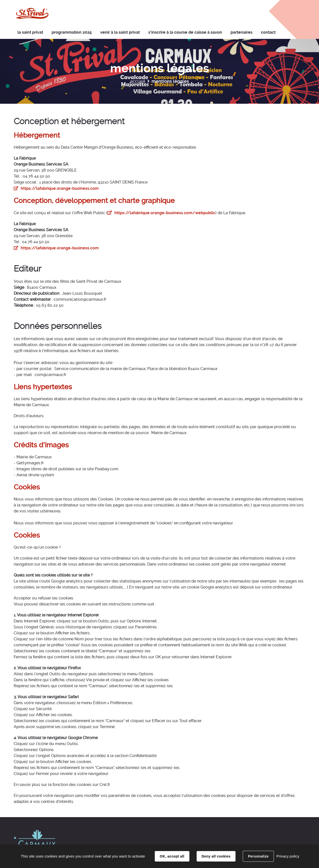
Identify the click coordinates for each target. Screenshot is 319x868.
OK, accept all (172, 856)
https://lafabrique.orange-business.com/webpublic (165, 213)
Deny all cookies (216, 856)
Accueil (138, 81)
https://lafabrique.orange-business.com (60, 188)
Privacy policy (288, 856)
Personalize (258, 856)
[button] (120, 33)
